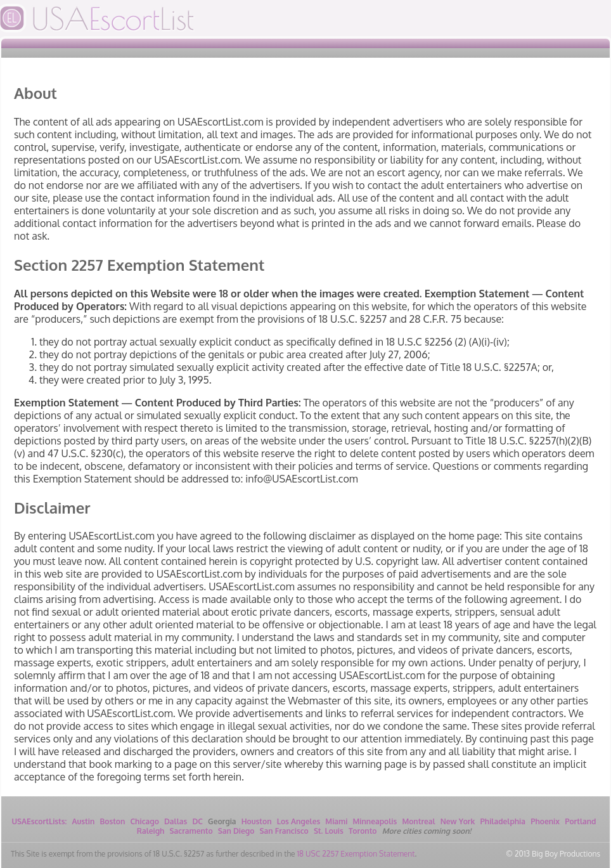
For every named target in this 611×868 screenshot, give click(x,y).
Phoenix (545, 821)
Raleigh (151, 831)
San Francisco (284, 831)
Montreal (418, 821)
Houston (257, 821)
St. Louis (329, 831)
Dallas (176, 821)
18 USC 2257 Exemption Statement (356, 854)
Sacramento (191, 831)
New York (458, 821)
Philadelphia (503, 821)
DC (197, 821)
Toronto (363, 831)
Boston (112, 821)
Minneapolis (375, 821)
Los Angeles (299, 821)
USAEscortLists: (40, 821)
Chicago (145, 821)
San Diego (236, 831)
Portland (580, 821)
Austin (83, 821)
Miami (336, 821)
